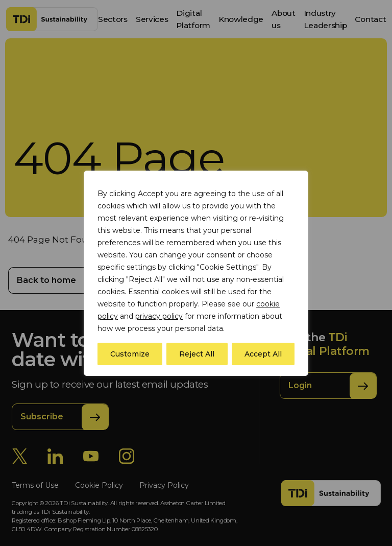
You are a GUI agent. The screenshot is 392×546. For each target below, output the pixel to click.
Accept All (263, 354)
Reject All (197, 354)
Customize (130, 354)
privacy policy (159, 316)
